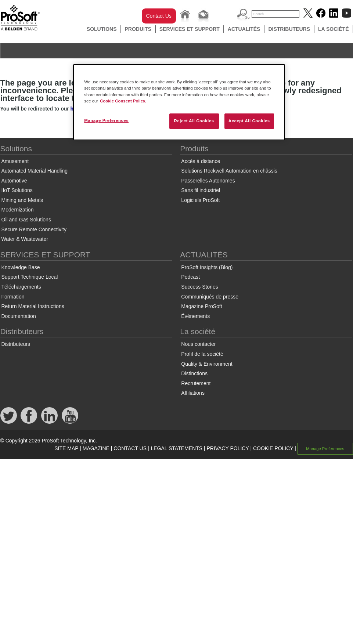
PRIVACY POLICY (228, 448)
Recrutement (196, 383)
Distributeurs (289, 29)
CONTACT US (130, 448)
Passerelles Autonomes (208, 181)
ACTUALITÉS (244, 29)
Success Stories (199, 287)
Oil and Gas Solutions (26, 220)
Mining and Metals (22, 200)
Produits (138, 29)
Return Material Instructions (33, 306)
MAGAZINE (96, 448)
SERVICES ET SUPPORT (190, 29)
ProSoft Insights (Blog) (207, 267)
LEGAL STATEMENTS (176, 448)
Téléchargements (21, 287)
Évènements (195, 316)
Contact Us (159, 16)
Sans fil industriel (201, 190)
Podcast (190, 277)
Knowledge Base (21, 267)
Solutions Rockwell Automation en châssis (229, 171)
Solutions (102, 29)
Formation (13, 297)
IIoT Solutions (17, 190)
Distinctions (194, 373)
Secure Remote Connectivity (34, 229)
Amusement (15, 161)
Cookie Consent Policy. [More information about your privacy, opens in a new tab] (123, 101)
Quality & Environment (207, 364)
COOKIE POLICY (273, 448)
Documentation (19, 316)
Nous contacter (198, 344)
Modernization (18, 210)
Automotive (14, 181)
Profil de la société (202, 354)
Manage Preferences (325, 449)
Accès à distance (201, 161)
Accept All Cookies (249, 121)
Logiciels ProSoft (200, 200)
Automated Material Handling (35, 171)
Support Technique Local (30, 277)
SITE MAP (66, 448)
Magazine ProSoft (201, 306)
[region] (179, 102)
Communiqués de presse (210, 297)
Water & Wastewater (25, 239)
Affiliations (193, 393)
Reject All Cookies (194, 121)
